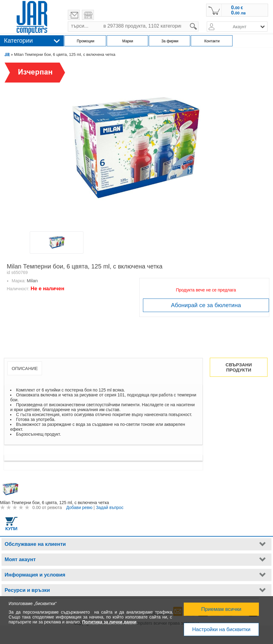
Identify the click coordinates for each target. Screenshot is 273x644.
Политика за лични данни (109, 622)
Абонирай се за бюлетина (206, 305)
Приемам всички (221, 609)
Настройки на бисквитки (221, 629)
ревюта (54, 507)
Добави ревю (79, 507)
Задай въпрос (110, 507)
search (199, 22)
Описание (25, 368)
